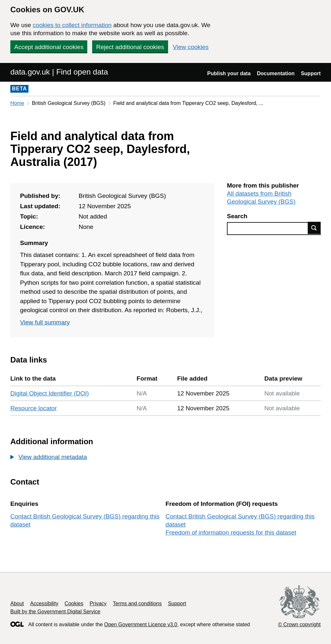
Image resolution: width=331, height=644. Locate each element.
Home (17, 103)
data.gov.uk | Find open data (59, 72)
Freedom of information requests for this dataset (231, 532)
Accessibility (44, 603)
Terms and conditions (137, 603)
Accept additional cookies (49, 47)
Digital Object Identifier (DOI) (50, 393)
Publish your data (229, 73)
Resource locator (34, 408)
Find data (314, 228)
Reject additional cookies (130, 47)
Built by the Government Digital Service (55, 612)
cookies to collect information (72, 25)
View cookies (191, 47)
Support (311, 73)
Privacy (98, 603)
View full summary (45, 322)
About (17, 603)
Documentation (276, 73)
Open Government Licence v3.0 (141, 624)
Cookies (74, 603)
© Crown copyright (299, 624)
